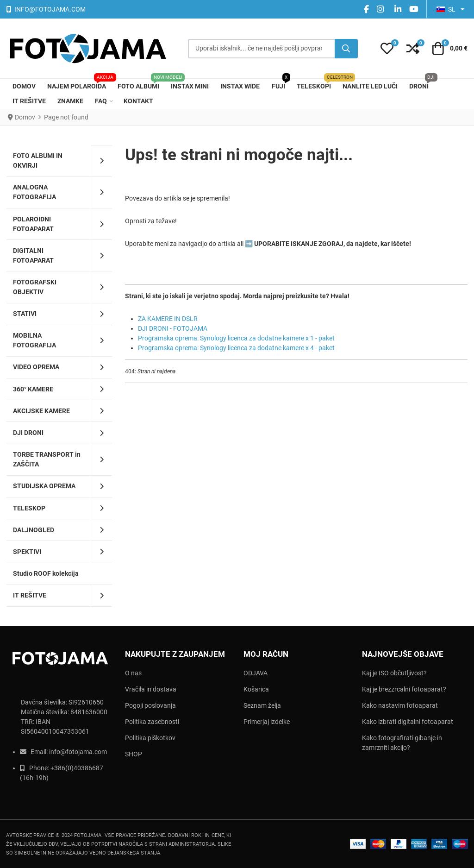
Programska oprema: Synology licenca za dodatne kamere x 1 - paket (236, 338)
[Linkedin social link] (398, 9)
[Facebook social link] (366, 9)
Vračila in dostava (151, 689)
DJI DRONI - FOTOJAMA (173, 328)
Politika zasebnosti (152, 722)
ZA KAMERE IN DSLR (168, 319)
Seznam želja (262, 705)
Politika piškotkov (150, 738)
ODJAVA (256, 673)
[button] (387, 49)
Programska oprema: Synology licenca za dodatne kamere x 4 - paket (236, 348)
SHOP (134, 754)
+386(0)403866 (73, 768)
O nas (133, 673)
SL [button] (446, 9)
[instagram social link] (381, 9)
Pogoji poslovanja (150, 705)
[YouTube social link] (414, 9)
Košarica (256, 689)
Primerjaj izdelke (267, 722)
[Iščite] (346, 49)
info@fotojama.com (78, 752)
